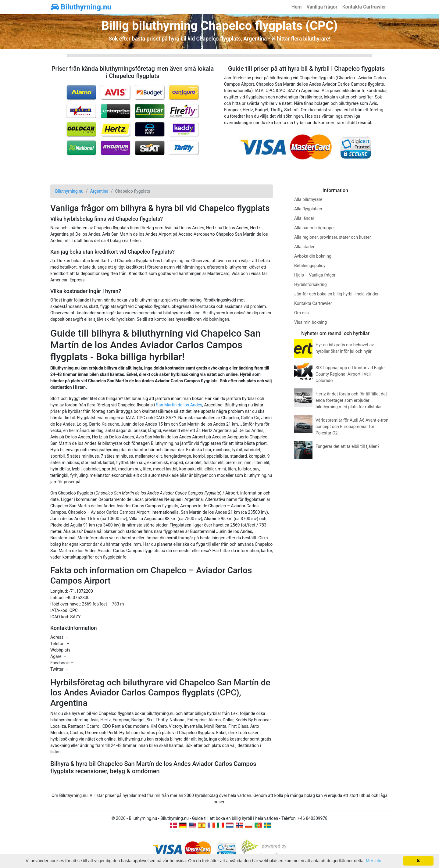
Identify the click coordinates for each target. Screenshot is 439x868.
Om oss (302, 313)
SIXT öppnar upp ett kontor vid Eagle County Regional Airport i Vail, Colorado (350, 374)
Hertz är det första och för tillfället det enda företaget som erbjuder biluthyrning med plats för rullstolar (351, 400)
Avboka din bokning (313, 256)
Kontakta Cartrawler (364, 7)
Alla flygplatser (308, 209)
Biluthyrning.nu (81, 7)
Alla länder (304, 218)
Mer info (374, 861)
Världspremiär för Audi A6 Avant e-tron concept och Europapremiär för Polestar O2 (352, 427)
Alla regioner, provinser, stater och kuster (333, 237)
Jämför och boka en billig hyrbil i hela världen (337, 294)
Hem (297, 7)
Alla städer (304, 247)
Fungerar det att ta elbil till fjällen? (348, 446)
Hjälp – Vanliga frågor (315, 275)
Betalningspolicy (310, 266)
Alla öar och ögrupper (315, 228)
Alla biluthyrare (308, 199)
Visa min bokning (311, 322)
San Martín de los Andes (179, 405)
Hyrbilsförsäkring (311, 284)
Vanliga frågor (322, 7)
